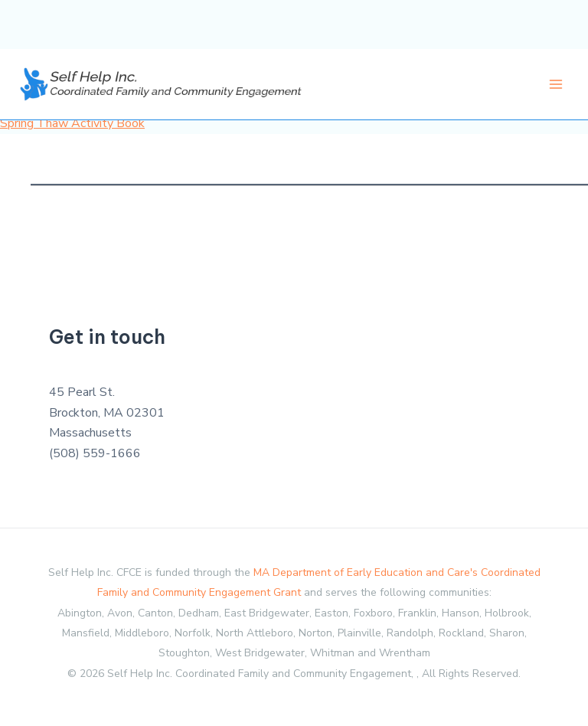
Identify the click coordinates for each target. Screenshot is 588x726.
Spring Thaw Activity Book (72, 123)
